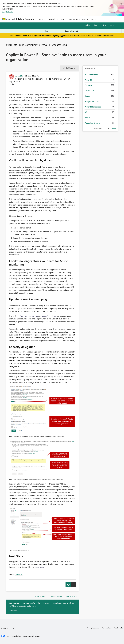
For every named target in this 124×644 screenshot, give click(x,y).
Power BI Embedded (93, 107)
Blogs (84, 19)
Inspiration (53, 19)
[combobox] (92, 31)
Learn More (39, 567)
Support (88, 96)
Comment (13, 610)
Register (87, 25)
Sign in (96, 25)
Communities (73, 19)
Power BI (19, 574)
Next (114, 129)
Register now (8, 12)
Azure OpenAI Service (29, 316)
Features (88, 85)
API (86, 112)
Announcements (91, 74)
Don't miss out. (110, 35)
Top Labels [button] (89, 68)
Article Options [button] (69, 68)
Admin (87, 118)
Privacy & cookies (93, 628)
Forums (42, 19)
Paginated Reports (92, 123)
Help (104, 25)
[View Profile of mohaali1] (19, 76)
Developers (89, 91)
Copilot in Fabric (49, 316)
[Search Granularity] (53, 31)
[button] (74, 76)
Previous (98, 129)
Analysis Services (92, 101)
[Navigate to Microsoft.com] (8, 19)
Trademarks (119, 628)
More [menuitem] (92, 19)
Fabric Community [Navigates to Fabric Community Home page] (27, 19)
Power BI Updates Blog (54, 45)
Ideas (63, 19)
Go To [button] (112, 25)
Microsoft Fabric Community (22, 45)
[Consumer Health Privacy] (31, 636)
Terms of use (107, 628)
